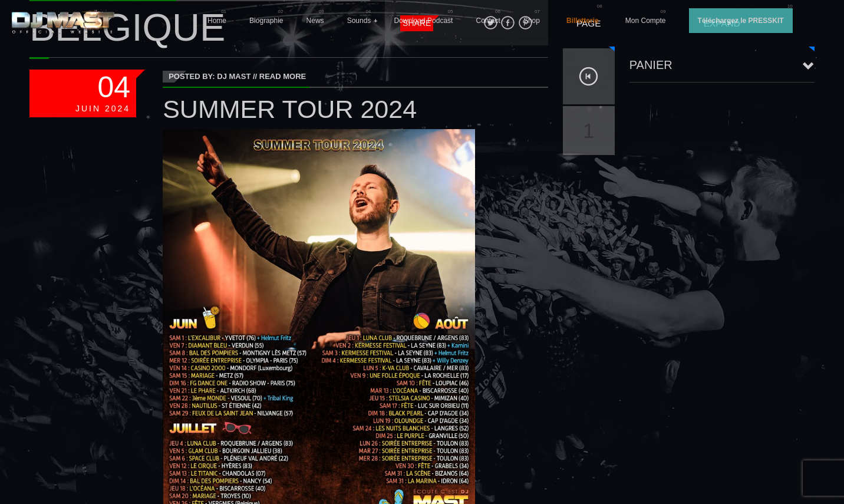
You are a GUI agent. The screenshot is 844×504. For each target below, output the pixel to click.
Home (217, 21)
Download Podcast (423, 21)
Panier (651, 65)
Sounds (359, 21)
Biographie (266, 21)
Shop (532, 21)
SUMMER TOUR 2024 (290, 109)
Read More (283, 76)
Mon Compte (646, 21)
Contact (488, 21)
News (315, 21)
